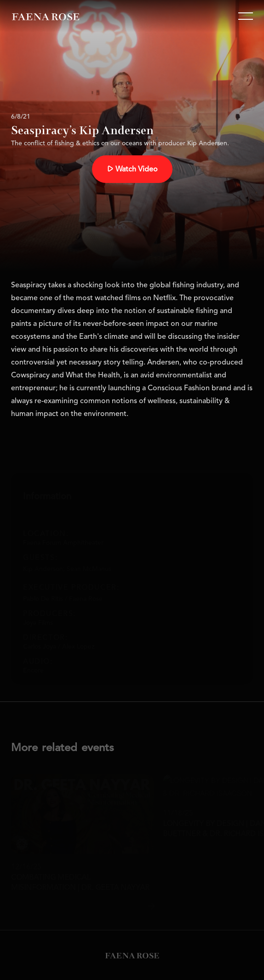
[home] (46, 16)
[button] (246, 16)
